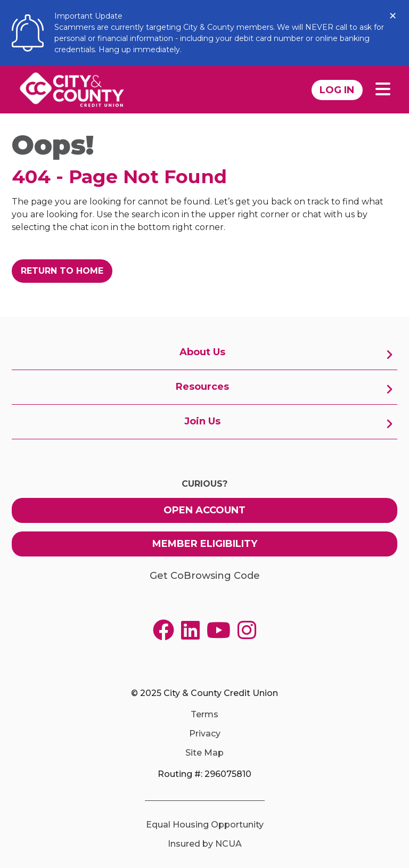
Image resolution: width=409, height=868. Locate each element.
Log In (337, 90)
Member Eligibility (205, 544)
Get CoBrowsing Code (205, 576)
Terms (204, 715)
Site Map (204, 753)
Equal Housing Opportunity (205, 825)
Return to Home (62, 271)
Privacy (205, 734)
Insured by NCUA (205, 844)
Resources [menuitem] (202, 387)
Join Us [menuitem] (202, 421)
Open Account (204, 510)
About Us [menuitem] (202, 352)
